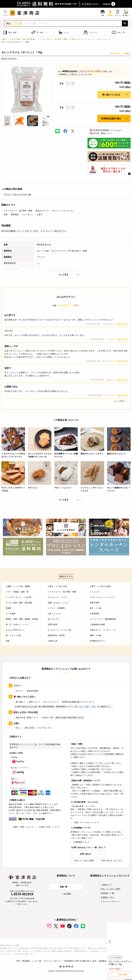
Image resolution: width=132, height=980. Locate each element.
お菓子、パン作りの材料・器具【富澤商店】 (19, 39)
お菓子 (38, 215)
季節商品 (14, 215)
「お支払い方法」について (47, 827)
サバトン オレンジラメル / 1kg (16, 194)
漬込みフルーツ (77, 39)
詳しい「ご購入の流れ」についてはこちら (33, 728)
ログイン (18, 691)
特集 (4, 215)
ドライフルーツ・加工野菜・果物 (54, 39)
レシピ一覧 (36, 961)
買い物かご (19, 702)
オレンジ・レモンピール (97, 39)
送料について (33, 702)
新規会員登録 (31, 691)
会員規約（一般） (107, 893)
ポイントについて (50, 702)
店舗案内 (102, 961)
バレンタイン (27, 215)
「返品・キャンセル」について (85, 822)
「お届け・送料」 (90, 707)
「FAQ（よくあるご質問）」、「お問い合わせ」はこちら (96, 860)
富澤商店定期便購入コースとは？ (104, 130)
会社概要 (66, 894)
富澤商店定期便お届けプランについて (77, 702)
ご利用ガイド (105, 885)
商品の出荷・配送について (100, 133)
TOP (18, 961)
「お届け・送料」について (21, 827)
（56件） (127, 53)
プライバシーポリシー (109, 902)
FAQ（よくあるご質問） (110, 889)
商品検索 (26, 961)
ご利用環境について (80, 842)
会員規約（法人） (107, 897)
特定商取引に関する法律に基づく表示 (81, 961)
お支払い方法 (46, 718)
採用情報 (112, 961)
